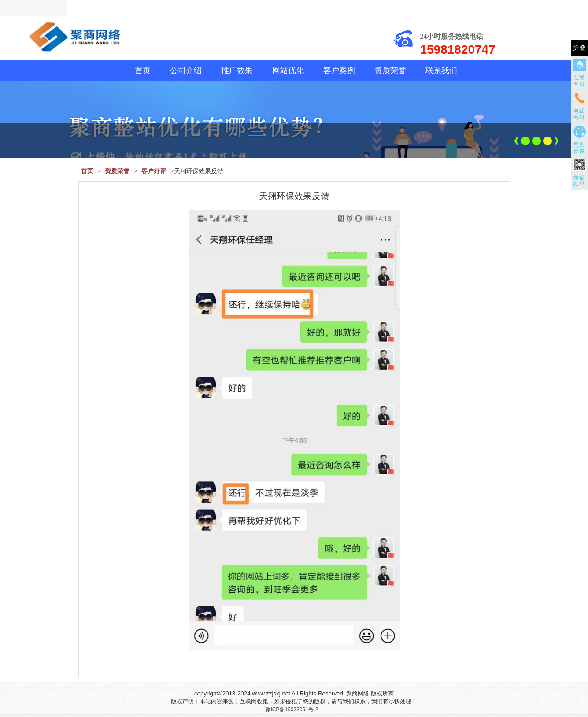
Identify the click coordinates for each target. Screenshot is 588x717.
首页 (143, 70)
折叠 (580, 48)
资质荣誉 (390, 70)
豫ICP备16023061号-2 (292, 710)
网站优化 (288, 70)
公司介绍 (186, 70)
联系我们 (441, 70)
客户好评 (154, 171)
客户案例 (339, 70)
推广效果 (237, 70)
